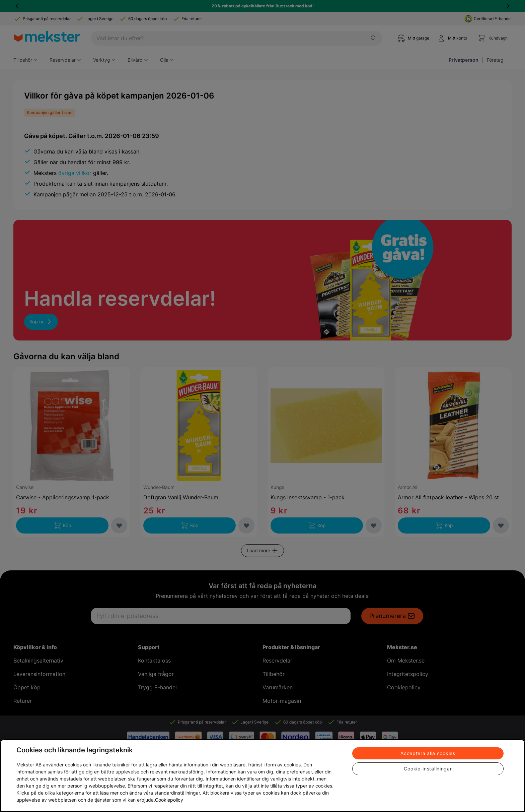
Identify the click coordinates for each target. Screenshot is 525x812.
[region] (262, 776)
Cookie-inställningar (428, 769)
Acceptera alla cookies (428, 753)
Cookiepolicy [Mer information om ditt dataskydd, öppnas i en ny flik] (169, 800)
